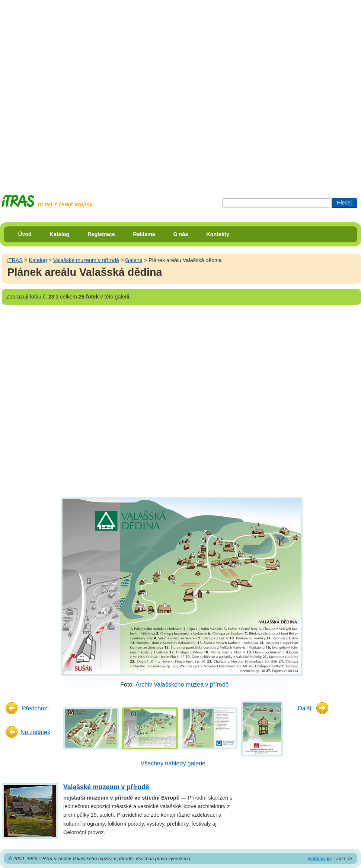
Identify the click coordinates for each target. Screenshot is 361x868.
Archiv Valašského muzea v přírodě (182, 685)
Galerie (134, 260)
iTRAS (15, 260)
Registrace (101, 234)
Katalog (60, 234)
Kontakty (218, 234)
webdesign (320, 859)
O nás (181, 234)
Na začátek (35, 732)
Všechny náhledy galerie (173, 763)
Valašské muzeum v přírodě (86, 260)
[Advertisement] (91, 91)
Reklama (144, 234)
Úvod (25, 234)
